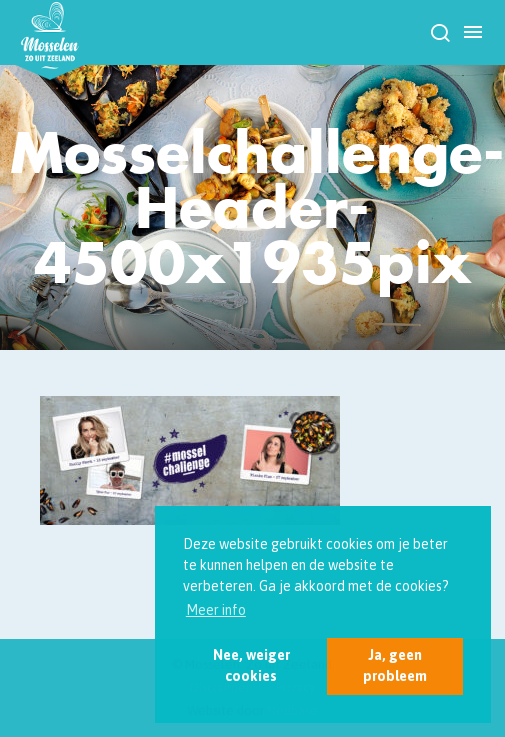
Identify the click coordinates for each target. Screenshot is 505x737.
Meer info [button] (216, 610)
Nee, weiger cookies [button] (251, 665)
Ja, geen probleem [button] (395, 665)
